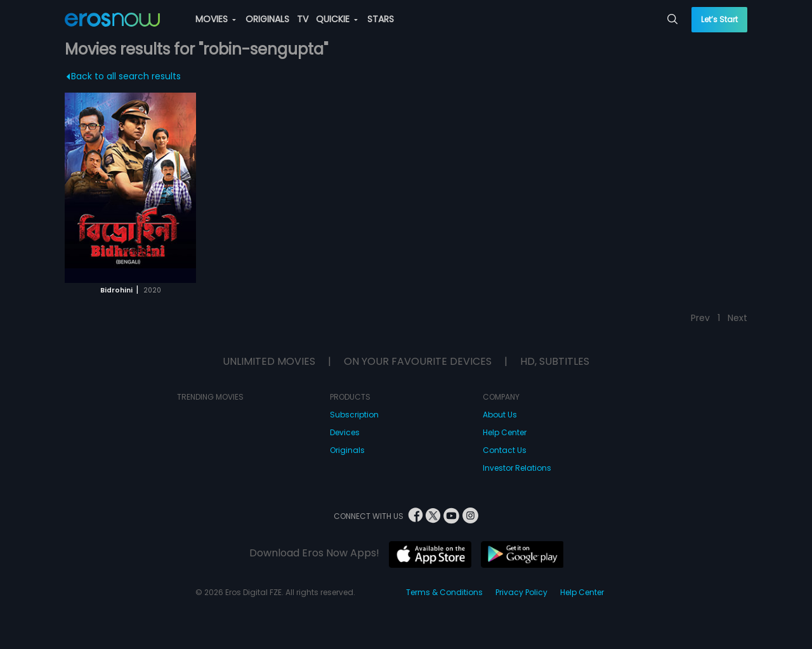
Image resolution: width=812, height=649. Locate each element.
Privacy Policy (521, 592)
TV (303, 19)
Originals (347, 450)
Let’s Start (719, 19)
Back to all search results (124, 76)
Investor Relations (517, 468)
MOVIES (216, 19)
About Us (500, 415)
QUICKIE (337, 19)
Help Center (505, 432)
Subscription (354, 415)
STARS (381, 19)
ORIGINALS (267, 19)
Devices (345, 432)
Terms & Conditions (444, 592)
